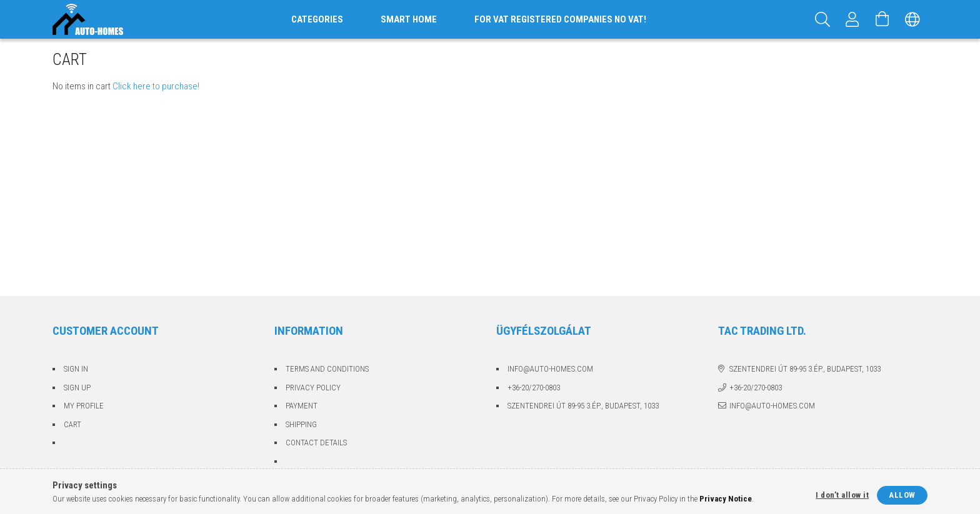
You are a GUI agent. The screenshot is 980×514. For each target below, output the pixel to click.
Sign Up (77, 388)
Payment (302, 406)
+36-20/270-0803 (534, 388)
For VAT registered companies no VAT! (560, 19)
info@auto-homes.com (550, 369)
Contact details (316, 442)
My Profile (84, 406)
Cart (72, 424)
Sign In (76, 369)
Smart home (409, 19)
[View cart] (882, 19)
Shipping (301, 424)
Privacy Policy (313, 388)
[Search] (822, 19)
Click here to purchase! (156, 86)
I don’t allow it (842, 495)
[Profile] (852, 19)
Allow (902, 495)
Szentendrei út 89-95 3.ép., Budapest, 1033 (583, 406)
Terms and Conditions (327, 369)
